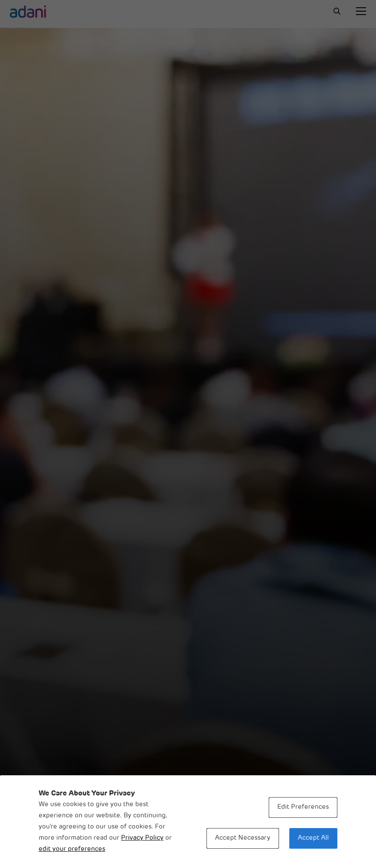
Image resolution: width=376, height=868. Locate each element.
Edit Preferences (303, 807)
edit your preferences (72, 849)
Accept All (313, 838)
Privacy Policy (142, 838)
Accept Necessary (243, 838)
